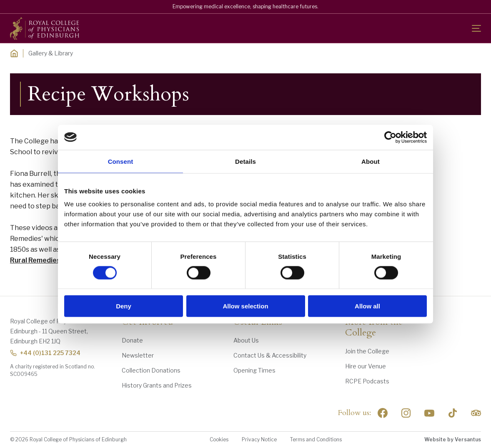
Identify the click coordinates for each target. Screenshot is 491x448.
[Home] (14, 53)
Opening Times (254, 370)
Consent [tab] (121, 161)
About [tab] (371, 161)
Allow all (367, 306)
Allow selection (245, 306)
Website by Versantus (453, 439)
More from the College (374, 328)
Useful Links (258, 322)
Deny (124, 306)
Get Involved (147, 322)
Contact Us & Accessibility (270, 355)
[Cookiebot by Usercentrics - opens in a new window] (390, 137)
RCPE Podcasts (367, 381)
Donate (132, 340)
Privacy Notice (259, 439)
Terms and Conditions (316, 439)
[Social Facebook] (383, 413)
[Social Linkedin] (406, 413)
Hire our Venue (366, 366)
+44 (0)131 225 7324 (45, 353)
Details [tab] (245, 161)
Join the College (367, 351)
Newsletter (138, 355)
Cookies (219, 439)
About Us (246, 340)
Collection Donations (151, 370)
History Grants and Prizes (157, 385)
